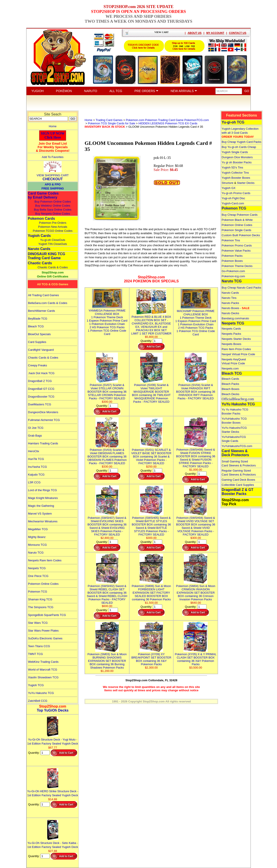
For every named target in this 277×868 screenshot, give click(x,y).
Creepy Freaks (37, 365)
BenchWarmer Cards (41, 311)
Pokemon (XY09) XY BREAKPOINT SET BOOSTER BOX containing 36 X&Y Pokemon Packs (151, 658)
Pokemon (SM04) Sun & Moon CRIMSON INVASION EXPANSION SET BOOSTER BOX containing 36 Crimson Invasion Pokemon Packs (196, 591)
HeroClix (34, 451)
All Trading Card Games (43, 295)
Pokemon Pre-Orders (53, 223)
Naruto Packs (230, 303)
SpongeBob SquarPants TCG (47, 615)
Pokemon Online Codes (43, 584)
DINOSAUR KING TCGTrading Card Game (47, 256)
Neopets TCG (37, 568)
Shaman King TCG (40, 599)
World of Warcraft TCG (43, 670)
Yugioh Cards (39, 236)
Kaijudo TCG (36, 475)
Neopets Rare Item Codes (45, 560)
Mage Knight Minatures (43, 498)
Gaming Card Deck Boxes (238, 480)
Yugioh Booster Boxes (236, 178)
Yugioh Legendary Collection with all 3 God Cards (240, 133)
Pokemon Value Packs (236, 251)
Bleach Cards (230, 379)
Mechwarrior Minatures (43, 521)
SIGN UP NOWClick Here (53, 135)
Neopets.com (230, 368)
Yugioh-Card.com (233, 203)
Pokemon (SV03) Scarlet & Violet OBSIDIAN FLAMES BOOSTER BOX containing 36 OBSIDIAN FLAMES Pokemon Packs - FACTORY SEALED (107, 455)
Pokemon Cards (41, 219)
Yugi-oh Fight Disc (233, 198)
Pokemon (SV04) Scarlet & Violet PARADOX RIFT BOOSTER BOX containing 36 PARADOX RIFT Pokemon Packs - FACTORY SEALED (196, 390)
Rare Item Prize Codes (236, 349)
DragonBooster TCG (41, 397)
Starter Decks (246, 183)
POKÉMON (64, 91)
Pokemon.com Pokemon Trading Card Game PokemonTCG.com (167, 120)
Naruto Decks (230, 313)
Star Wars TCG (38, 623)
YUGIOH (37, 91)
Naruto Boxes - (236, 308)
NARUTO (91, 91)
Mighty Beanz (37, 537)
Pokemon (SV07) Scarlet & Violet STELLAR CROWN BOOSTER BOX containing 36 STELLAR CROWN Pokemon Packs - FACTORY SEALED (107, 390)
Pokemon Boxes (232, 261)
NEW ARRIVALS (184, 91)
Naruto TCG (36, 553)
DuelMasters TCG (40, 404)
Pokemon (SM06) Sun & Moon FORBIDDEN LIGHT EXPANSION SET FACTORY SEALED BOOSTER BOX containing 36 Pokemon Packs (151, 591)
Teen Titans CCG (39, 646)
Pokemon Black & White (237, 220)
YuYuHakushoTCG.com (237, 446)
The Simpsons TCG (41, 607)
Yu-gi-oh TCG (233, 122)
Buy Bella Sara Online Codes (53, 210)
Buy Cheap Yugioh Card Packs (241, 142)
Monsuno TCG (37, 545)
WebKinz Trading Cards (43, 662)
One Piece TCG (38, 576)
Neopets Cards (231, 329)
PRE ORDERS (146, 91)
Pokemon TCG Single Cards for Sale (111, 123)
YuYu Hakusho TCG (41, 693)
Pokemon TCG (38, 592)
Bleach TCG (36, 326)
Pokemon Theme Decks (237, 266)
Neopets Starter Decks (236, 339)
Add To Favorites (53, 157)
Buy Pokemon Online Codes (53, 202)
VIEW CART (162, 32)
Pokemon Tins (231, 240)
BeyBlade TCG (38, 319)
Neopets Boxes (231, 344)
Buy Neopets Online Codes (53, 214)
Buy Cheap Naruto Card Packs (241, 288)
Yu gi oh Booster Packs (237, 162)
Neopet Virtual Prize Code (238, 354)
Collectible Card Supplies (238, 485)
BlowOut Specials (39, 334)
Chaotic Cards (40, 263)
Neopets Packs (231, 334)
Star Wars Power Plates (43, 631)
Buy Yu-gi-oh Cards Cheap (239, 147)
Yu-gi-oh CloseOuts (53, 240)
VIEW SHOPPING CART (53, 175)
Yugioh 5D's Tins (232, 167)
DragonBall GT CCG (41, 389)
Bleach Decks (230, 394)
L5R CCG (34, 482)
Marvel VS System (40, 514)
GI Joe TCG (36, 428)
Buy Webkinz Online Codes (53, 206)
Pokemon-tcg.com (233, 276)
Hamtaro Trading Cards (43, 443)
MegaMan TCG (38, 529)
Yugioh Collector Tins (235, 173)
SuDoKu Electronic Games (45, 638)
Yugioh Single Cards (235, 152)
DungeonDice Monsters (43, 412)
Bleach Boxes (230, 389)
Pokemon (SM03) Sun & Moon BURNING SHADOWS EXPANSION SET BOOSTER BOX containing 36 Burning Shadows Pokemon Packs (107, 659)
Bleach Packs (230, 384)
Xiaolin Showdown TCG (43, 677)
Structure (227, 183)
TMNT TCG (35, 654)
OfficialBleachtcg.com (238, 399)
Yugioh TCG (36, 685)
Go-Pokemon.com (233, 271)
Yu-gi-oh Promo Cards (236, 193)
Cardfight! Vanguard (41, 350)
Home (53, 126)
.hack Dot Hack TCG (41, 373)
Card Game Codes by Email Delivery (43, 195)
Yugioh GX (228, 188)
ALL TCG (116, 91)
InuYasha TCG (37, 467)
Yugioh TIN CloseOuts (53, 244)
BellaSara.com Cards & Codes (48, 303)
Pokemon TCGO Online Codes (53, 231)
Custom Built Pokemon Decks (241, 235)
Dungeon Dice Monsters (237, 157)
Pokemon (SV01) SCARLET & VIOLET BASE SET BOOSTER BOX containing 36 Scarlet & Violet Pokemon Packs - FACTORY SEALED (151, 455)
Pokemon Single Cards (236, 230)
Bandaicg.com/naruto (235, 318)
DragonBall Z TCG (40, 381)
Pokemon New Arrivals (53, 227)
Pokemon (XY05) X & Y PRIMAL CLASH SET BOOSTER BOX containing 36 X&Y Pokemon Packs (196, 658)
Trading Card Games (109, 120)
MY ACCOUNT (215, 33)
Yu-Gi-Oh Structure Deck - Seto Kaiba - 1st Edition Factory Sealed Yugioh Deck (53, 843)
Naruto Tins (229, 298)
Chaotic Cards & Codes (53, 267)
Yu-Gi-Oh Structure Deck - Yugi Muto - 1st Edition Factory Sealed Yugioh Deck (53, 740)
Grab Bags (35, 436)
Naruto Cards (39, 249)
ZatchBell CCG (38, 701)
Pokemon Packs (232, 256)
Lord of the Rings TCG (42, 490)
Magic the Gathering (41, 506)
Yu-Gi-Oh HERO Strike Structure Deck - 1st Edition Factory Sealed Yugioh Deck (53, 791)
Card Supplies (37, 342)
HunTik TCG (36, 459)
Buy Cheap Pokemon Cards (240, 215)
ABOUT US (195, 33)
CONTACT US (238, 33)
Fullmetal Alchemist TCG (44, 420)
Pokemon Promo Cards (237, 245)
